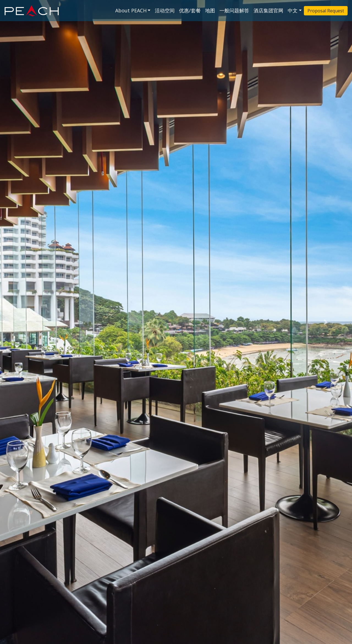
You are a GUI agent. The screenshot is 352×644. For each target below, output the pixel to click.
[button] (26, 322)
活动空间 (165, 10)
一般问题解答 (234, 10)
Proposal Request (326, 11)
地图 (210, 10)
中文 (293, 10)
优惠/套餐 (190, 10)
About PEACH (131, 10)
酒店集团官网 (268, 10)
